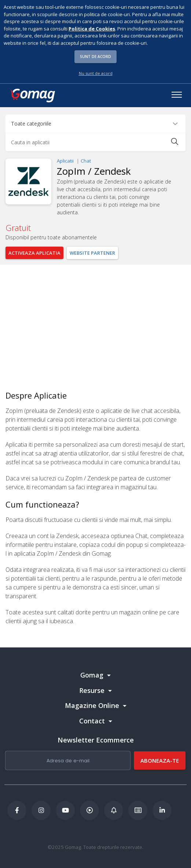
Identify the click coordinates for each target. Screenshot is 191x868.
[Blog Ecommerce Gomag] (114, 810)
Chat (86, 161)
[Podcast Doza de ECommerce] (89, 810)
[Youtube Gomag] (65, 810)
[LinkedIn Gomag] (162, 810)
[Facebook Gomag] (17, 810)
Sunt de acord (95, 57)
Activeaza (34, 253)
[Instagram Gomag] (41, 810)
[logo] (32, 95)
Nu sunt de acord (96, 73)
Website (92, 253)
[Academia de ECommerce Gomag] (138, 810)
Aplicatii (65, 161)
